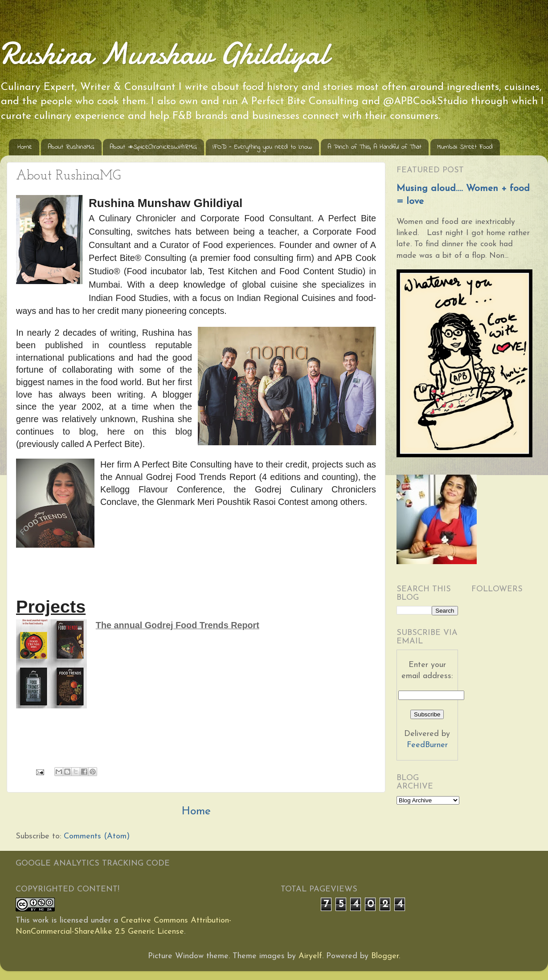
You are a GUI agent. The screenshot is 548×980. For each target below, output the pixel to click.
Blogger (385, 956)
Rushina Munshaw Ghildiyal (164, 53)
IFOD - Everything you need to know (262, 147)
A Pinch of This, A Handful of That (374, 147)
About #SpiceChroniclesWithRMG (153, 147)
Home (25, 147)
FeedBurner (427, 745)
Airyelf (310, 956)
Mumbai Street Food (465, 147)
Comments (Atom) (97, 836)
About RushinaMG (71, 147)
